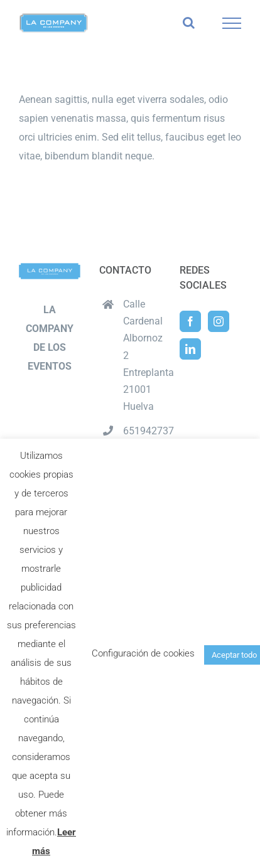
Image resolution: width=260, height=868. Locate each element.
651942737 (142, 431)
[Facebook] (190, 321)
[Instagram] (219, 321)
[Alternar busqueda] (189, 23)
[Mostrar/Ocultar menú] (232, 23)
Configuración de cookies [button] (143, 653)
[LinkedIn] (190, 349)
